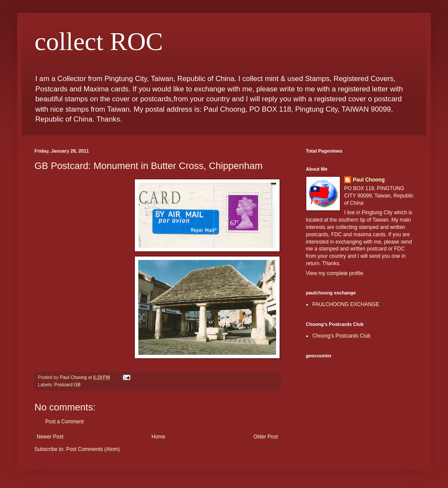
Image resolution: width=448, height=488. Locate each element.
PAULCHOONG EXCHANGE (346, 304)
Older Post (266, 437)
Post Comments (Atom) (93, 449)
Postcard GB (67, 385)
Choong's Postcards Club (341, 336)
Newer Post (50, 437)
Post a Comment (64, 422)
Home (159, 437)
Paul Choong (369, 180)
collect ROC (99, 41)
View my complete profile (334, 273)
